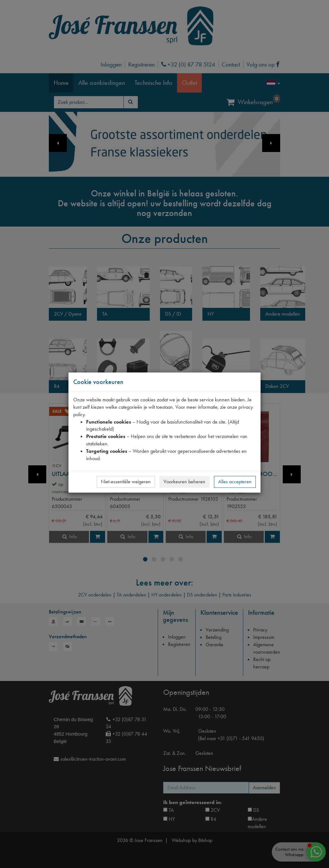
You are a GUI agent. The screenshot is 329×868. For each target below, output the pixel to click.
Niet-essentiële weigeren (126, 482)
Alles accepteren (235, 482)
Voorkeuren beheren (184, 482)
